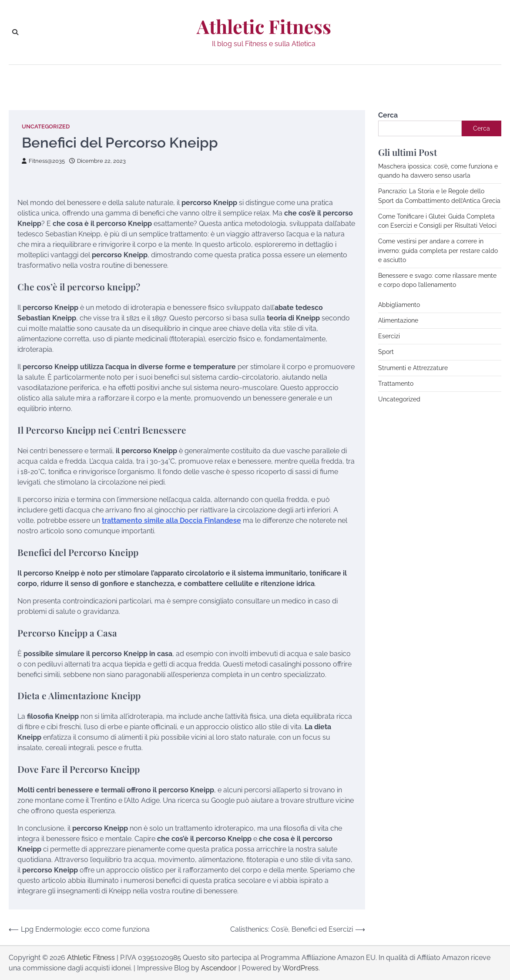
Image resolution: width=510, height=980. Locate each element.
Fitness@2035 (43, 161)
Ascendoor (219, 968)
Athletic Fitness (264, 27)
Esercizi (389, 336)
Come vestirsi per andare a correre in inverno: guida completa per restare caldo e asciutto (438, 250)
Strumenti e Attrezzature (413, 368)
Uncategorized (46, 126)
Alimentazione (398, 320)
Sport (386, 352)
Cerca (388, 115)
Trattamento (396, 384)
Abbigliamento (399, 305)
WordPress (300, 968)
